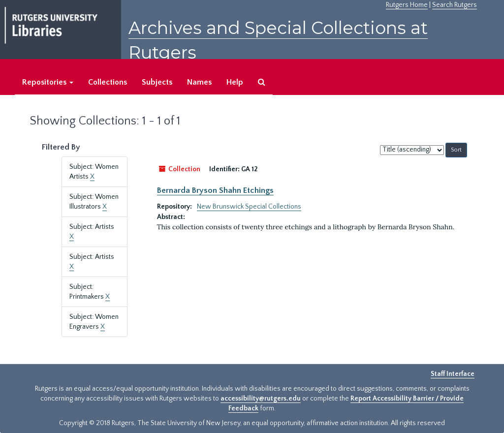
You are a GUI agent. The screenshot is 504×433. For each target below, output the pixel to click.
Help (235, 82)
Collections (108, 82)
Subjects (157, 82)
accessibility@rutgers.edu (261, 399)
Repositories (48, 82)
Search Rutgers (455, 5)
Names (199, 82)
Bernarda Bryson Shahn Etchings (215, 190)
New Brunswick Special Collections (249, 207)
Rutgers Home (407, 5)
